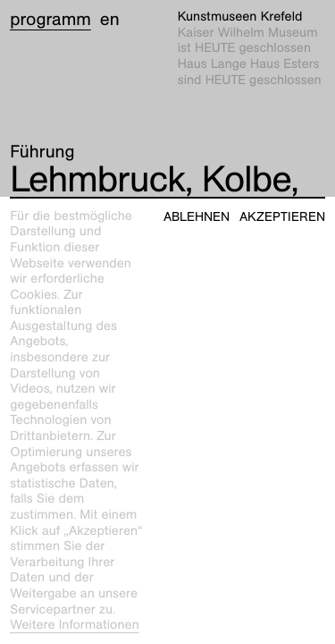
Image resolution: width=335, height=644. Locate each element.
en (110, 20)
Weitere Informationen (75, 625)
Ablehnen (197, 217)
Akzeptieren (282, 217)
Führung (42, 152)
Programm (50, 20)
